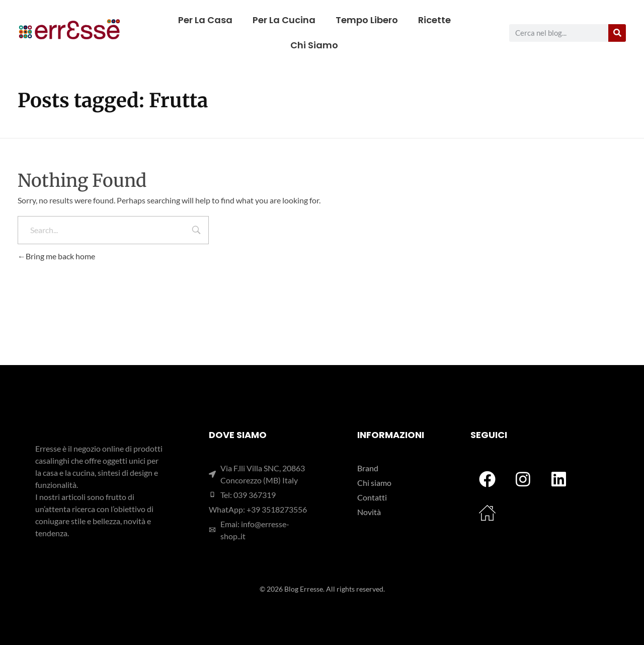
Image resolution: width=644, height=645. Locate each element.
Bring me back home (56, 256)
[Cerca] (617, 33)
